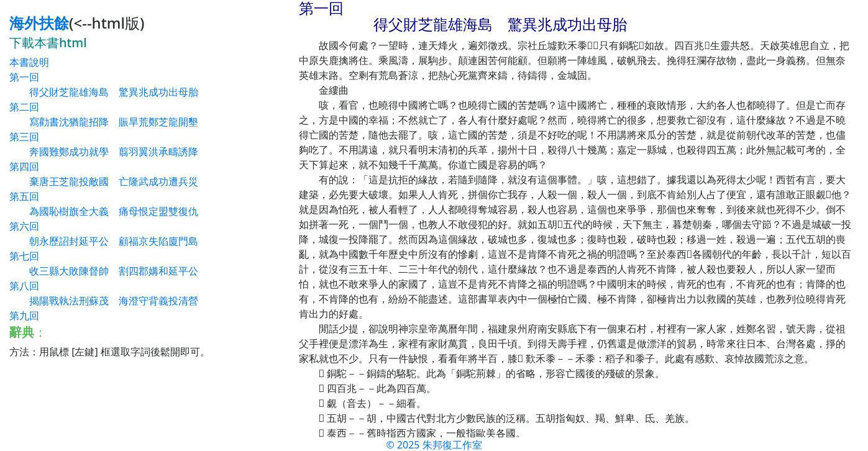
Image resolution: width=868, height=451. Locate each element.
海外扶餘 (39, 23)
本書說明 (29, 62)
